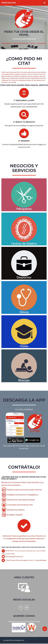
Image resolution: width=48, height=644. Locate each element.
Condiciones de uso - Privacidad (35, 640)
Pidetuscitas (9, 3)
